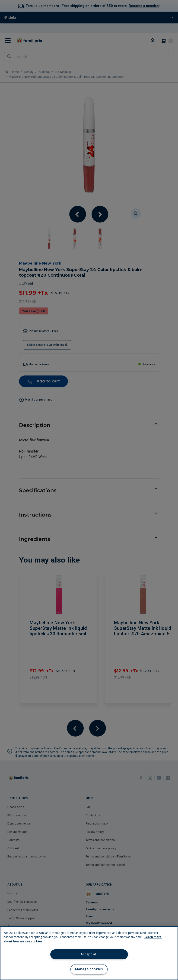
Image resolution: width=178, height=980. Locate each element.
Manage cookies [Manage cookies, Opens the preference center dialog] (89, 969)
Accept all (89, 954)
